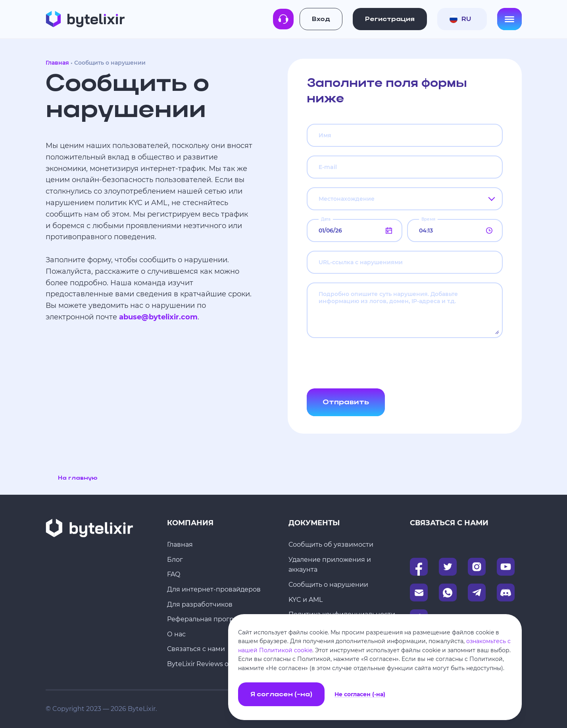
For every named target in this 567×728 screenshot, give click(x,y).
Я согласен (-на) (281, 695)
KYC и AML (306, 600)
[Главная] (85, 19)
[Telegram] (477, 593)
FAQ (174, 574)
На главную (78, 478)
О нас (176, 634)
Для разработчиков (200, 604)
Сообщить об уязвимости (331, 545)
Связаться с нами (196, 649)
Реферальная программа (209, 619)
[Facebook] (419, 567)
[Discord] (506, 593)
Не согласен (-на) (360, 694)
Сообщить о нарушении (328, 585)
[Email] (419, 593)
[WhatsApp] (448, 593)
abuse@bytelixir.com (158, 317)
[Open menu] (509, 19)
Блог (175, 560)
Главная (57, 63)
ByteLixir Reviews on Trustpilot (216, 664)
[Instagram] (477, 567)
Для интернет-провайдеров (214, 589)
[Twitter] (448, 567)
